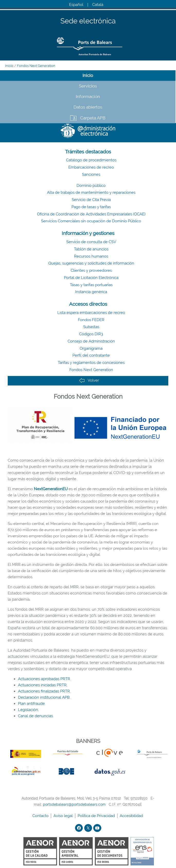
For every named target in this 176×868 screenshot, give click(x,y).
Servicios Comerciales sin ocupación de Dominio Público (91, 221)
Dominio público (91, 186)
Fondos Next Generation (36, 66)
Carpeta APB (93, 118)
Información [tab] (88, 97)
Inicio (9, 66)
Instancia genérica (91, 292)
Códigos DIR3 (91, 334)
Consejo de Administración (91, 341)
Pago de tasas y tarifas (91, 207)
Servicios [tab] (88, 86)
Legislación (28, 710)
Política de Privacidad (97, 816)
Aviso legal (64, 816)
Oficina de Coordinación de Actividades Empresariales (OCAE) (91, 214)
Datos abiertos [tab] (88, 107)
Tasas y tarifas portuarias (91, 285)
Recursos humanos (91, 256)
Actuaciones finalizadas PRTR (44, 691)
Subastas (91, 327)
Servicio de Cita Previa (91, 200)
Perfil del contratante (91, 355)
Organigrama (91, 348)
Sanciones (91, 174)
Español (76, 5)
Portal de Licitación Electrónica (91, 278)
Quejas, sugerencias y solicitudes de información (91, 263)
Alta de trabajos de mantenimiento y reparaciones (91, 192)
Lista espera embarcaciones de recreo (91, 313)
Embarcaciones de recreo (91, 167)
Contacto (41, 816)
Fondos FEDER (91, 320)
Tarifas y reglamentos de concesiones (91, 363)
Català (98, 5)
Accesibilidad (132, 816)
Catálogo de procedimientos (91, 160)
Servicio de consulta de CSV (91, 242)
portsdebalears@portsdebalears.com (74, 804)
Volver (89, 380)
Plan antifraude (31, 704)
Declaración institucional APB (44, 697)
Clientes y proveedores (91, 270)
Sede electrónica (88, 21)
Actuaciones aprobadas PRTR (44, 679)
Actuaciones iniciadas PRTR (42, 685)
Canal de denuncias (35, 716)
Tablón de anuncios (91, 249)
